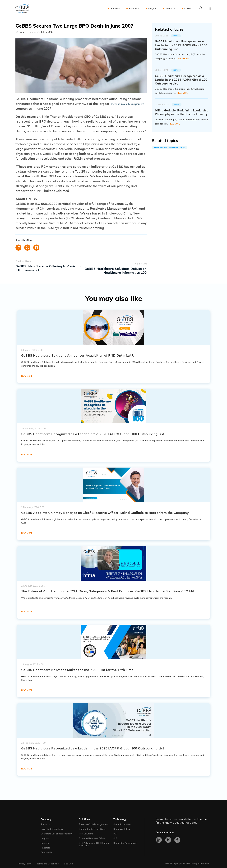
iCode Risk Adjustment (125, 840)
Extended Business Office (92, 835)
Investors (45, 844)
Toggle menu (210, 9)
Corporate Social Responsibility (57, 830)
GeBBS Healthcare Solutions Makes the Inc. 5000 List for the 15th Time (77, 666)
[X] (168, 836)
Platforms (134, 9)
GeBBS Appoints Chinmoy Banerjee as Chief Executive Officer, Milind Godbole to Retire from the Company (105, 509)
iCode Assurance (122, 821)
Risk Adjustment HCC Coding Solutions (94, 841)
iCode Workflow (122, 826)
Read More (183, 59)
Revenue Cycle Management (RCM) (170, 148)
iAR (115, 830)
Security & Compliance (52, 826)
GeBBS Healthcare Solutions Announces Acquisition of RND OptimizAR (78, 352)
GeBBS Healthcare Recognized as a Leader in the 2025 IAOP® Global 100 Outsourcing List (93, 745)
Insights (152, 9)
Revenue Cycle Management (93, 821)
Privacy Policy (25, 860)
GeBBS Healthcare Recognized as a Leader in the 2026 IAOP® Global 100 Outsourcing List (93, 430)
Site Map (68, 860)
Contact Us (46, 849)
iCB (115, 835)
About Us (170, 9)
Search (201, 8)
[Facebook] (177, 836)
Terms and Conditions (48, 860)
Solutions (115, 9)
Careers (188, 9)
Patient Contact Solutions (92, 826)
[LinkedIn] (159, 836)
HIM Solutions (86, 830)
